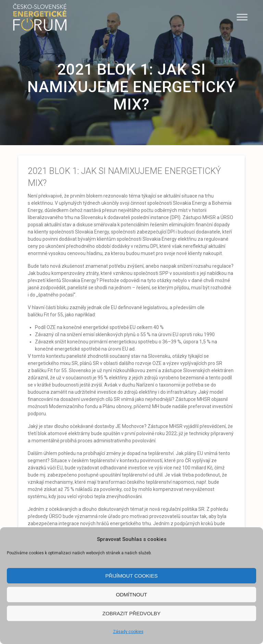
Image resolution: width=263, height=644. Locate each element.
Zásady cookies (128, 632)
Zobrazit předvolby (131, 613)
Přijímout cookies (131, 576)
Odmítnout (132, 595)
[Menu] (242, 17)
